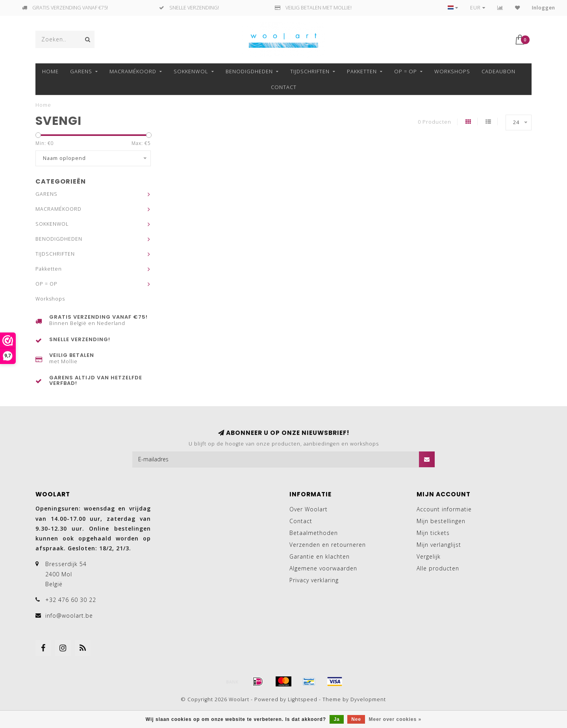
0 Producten (435, 122)
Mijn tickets (433, 533)
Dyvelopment (368, 699)
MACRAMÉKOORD (133, 71)
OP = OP (406, 71)
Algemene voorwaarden (323, 568)
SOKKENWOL (191, 71)
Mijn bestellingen (441, 521)
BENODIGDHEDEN (249, 71)
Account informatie (444, 509)
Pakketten (362, 71)
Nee (356, 719)
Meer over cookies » (395, 719)
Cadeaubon (498, 71)
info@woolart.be (69, 616)
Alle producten (438, 568)
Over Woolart (309, 509)
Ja (336, 719)
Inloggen (544, 8)
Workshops (452, 71)
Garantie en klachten (320, 556)
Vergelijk (429, 556)
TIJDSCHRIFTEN (310, 71)
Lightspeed (303, 699)
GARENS (81, 71)
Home (50, 71)
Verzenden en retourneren (328, 545)
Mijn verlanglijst (439, 545)
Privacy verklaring (314, 580)
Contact (284, 87)
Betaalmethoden (314, 533)
